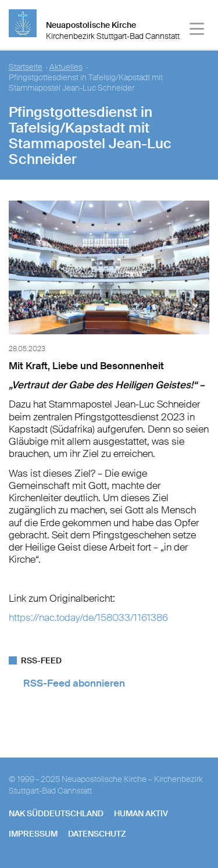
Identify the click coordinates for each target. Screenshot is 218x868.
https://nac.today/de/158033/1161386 (88, 617)
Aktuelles (66, 67)
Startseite (26, 67)
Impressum (33, 834)
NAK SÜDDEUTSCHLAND (56, 813)
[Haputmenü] (197, 31)
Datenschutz (97, 834)
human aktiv (141, 813)
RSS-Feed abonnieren (74, 683)
